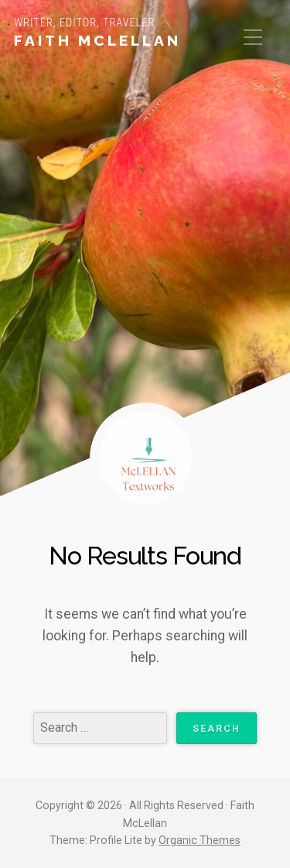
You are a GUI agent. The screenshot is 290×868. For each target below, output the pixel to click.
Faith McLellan (97, 40)
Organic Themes (200, 840)
